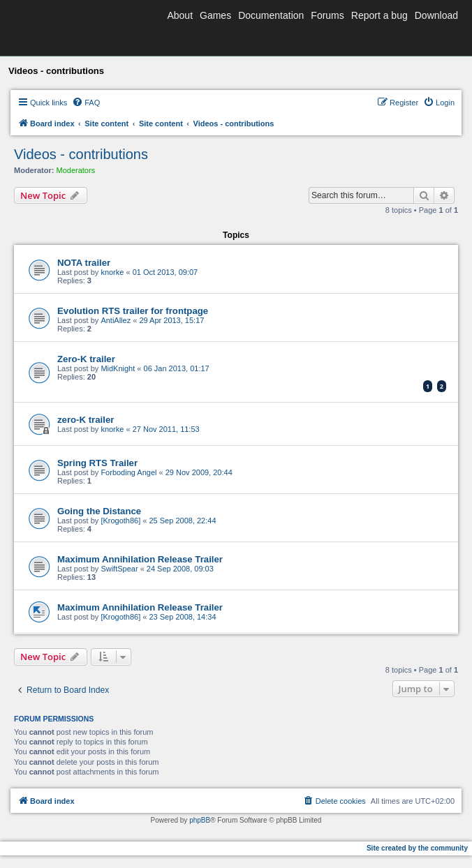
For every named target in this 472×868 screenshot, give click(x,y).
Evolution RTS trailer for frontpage (133, 311)
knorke (112, 272)
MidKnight (118, 368)
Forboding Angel (128, 472)
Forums (327, 15)
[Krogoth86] (120, 521)
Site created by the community (417, 848)
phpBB (200, 820)
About (180, 15)
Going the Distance (99, 511)
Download (436, 15)
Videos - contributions (81, 154)
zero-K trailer (86, 420)
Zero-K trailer (86, 359)
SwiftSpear (119, 569)
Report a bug (379, 15)
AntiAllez (116, 320)
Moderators (76, 170)
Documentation (271, 15)
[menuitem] (86, 103)
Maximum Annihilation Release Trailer (140, 559)
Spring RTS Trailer (97, 463)
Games (215, 15)
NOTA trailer (84, 263)
